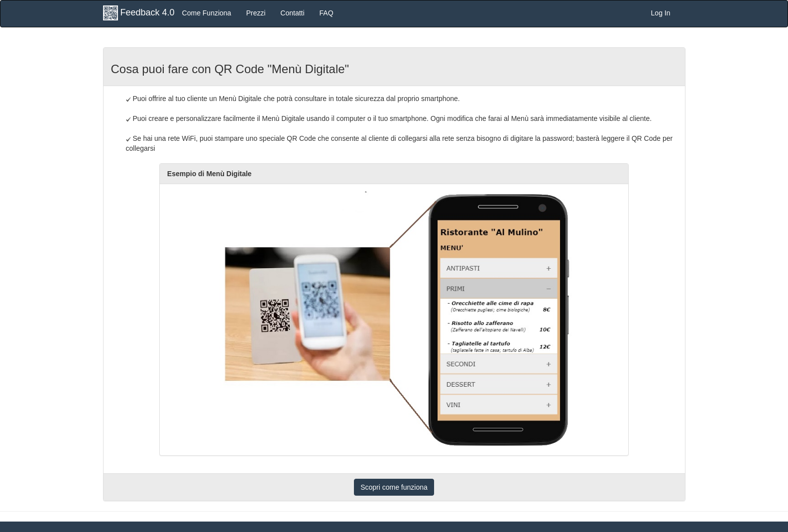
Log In (661, 13)
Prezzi (256, 13)
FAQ (327, 13)
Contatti (292, 13)
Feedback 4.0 (139, 13)
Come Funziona (207, 13)
